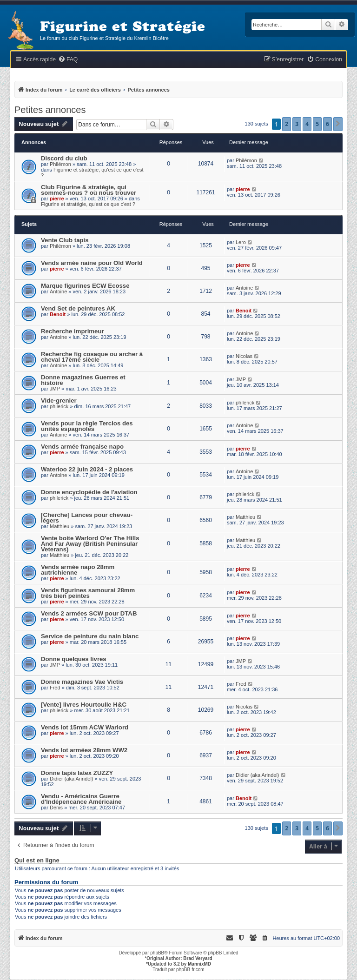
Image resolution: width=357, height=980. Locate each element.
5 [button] (317, 124)
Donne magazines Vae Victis (82, 682)
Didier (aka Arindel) (72, 779)
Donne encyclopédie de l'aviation (89, 492)
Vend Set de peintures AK (78, 308)
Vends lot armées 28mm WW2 (84, 750)
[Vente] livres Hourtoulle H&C (84, 705)
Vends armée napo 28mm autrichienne (78, 570)
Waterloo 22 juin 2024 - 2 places (87, 469)
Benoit (58, 314)
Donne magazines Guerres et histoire (83, 380)
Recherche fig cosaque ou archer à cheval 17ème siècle (92, 357)
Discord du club (64, 158)
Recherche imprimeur (73, 331)
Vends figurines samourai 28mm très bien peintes (88, 593)
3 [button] (297, 124)
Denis (56, 808)
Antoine (58, 291)
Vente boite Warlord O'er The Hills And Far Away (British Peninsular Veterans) (90, 544)
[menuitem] (68, 60)
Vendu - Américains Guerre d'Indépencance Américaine (81, 799)
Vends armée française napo (82, 447)
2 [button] (287, 124)
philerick (59, 406)
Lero (241, 242)
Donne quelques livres (74, 659)
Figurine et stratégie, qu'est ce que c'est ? (88, 204)
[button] (338, 124)
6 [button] (327, 124)
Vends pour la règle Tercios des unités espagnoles (87, 426)
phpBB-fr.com (190, 970)
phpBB (157, 953)
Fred (55, 688)
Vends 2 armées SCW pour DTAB (89, 613)
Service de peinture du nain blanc (90, 636)
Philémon (60, 164)
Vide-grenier (59, 401)
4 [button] (307, 124)
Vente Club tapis (65, 240)
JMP (55, 389)
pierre (57, 199)
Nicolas (244, 356)
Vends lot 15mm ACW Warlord (85, 727)
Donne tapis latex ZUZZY (77, 773)
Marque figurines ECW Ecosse (85, 286)
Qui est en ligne (37, 861)
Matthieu (59, 526)
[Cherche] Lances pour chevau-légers (87, 518)
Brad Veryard (198, 958)
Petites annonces (50, 110)
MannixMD (199, 964)
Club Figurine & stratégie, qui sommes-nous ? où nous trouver (89, 190)
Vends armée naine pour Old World (92, 263)
